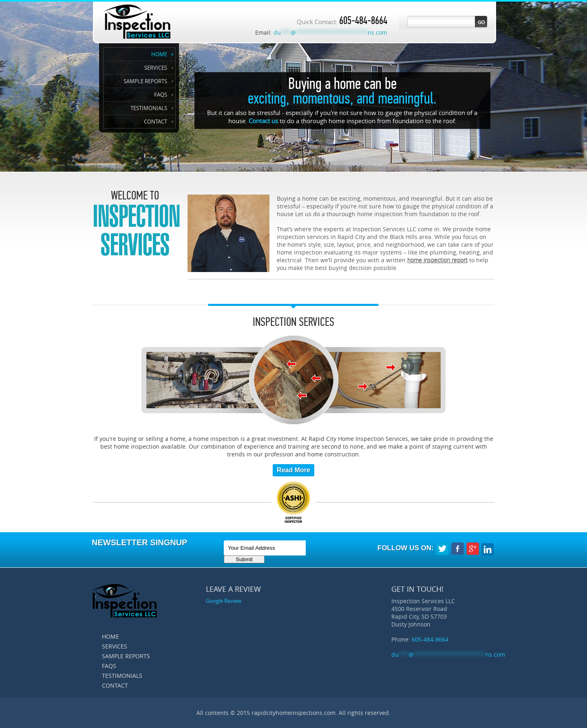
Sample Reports (145, 81)
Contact (156, 122)
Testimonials (149, 108)
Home (159, 54)
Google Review (224, 601)
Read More (293, 470)
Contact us (263, 121)
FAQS (161, 95)
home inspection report (437, 260)
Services (156, 68)
